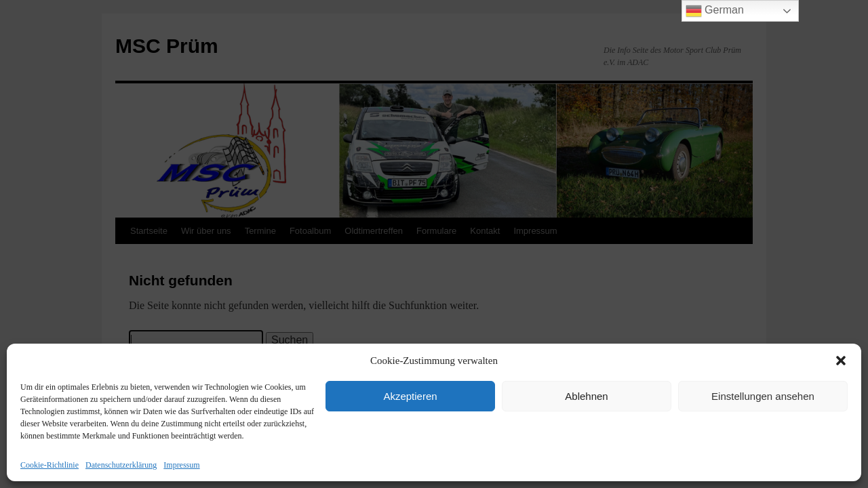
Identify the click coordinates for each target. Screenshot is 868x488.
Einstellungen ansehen (763, 396)
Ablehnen (586, 396)
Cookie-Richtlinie (50, 465)
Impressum (181, 465)
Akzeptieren (410, 396)
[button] (841, 361)
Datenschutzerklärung (121, 465)
